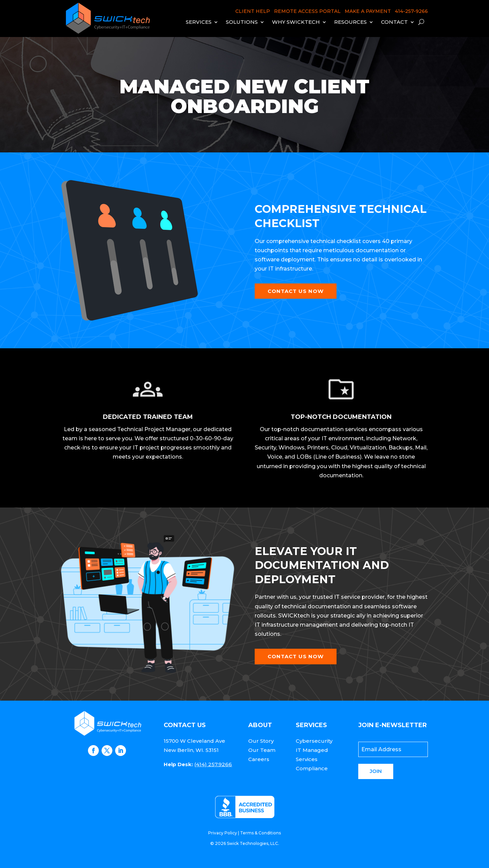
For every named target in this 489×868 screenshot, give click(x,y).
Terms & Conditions (260, 833)
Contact (394, 22)
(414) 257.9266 (213, 764)
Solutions (242, 22)
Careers (259, 759)
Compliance (312, 768)
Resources (350, 22)
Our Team (262, 750)
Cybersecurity (314, 741)
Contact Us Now (296, 291)
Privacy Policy (223, 833)
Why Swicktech (296, 22)
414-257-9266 (411, 11)
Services (199, 22)
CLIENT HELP (253, 11)
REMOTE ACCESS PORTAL (307, 11)
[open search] (421, 22)
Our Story (261, 741)
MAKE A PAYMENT (368, 11)
